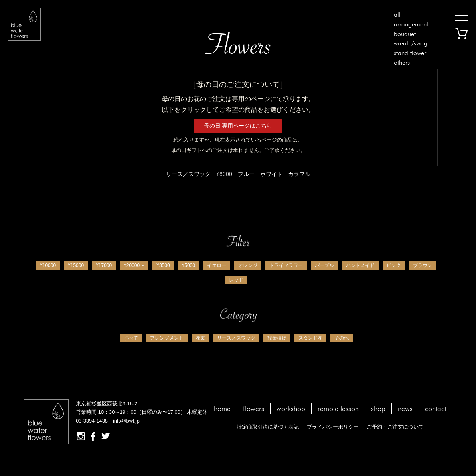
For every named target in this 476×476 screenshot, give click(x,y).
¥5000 (189, 265)
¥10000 (48, 265)
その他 (342, 338)
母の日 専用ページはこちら (238, 126)
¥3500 (163, 265)
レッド (236, 280)
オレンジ (248, 265)
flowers (254, 408)
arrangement (411, 24)
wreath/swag (411, 43)
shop (378, 408)
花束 (200, 338)
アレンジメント (167, 338)
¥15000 (76, 265)
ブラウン (423, 265)
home (222, 408)
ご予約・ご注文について (395, 427)
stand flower (410, 53)
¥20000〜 (134, 265)
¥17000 (104, 265)
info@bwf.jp (126, 421)
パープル (324, 265)
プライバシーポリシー (333, 427)
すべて (131, 338)
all (397, 15)
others (402, 62)
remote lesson (338, 408)
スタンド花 (310, 338)
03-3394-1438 (92, 421)
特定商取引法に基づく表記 (268, 427)
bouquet (405, 34)
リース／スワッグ (236, 338)
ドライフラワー (286, 265)
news (405, 408)
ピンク (394, 265)
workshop (291, 408)
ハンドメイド (360, 265)
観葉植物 (277, 338)
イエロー (217, 265)
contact (436, 408)
